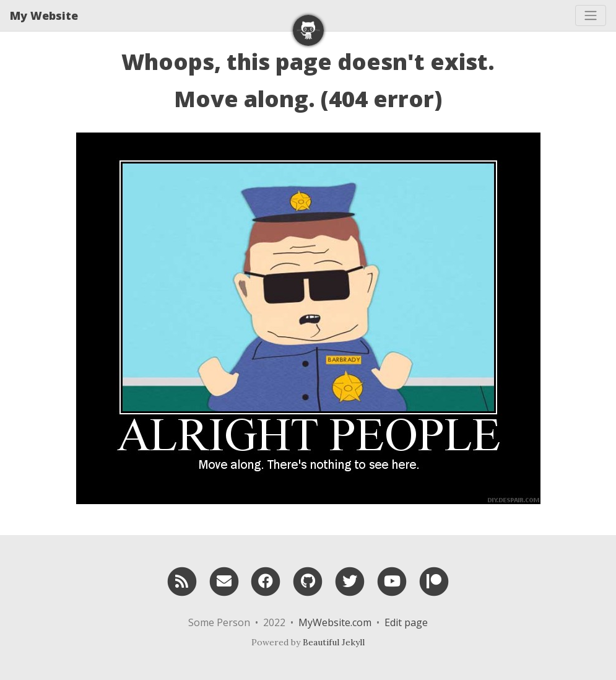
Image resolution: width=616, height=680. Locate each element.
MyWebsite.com (335, 622)
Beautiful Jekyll (334, 642)
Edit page (406, 622)
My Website (44, 15)
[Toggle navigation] (591, 15)
